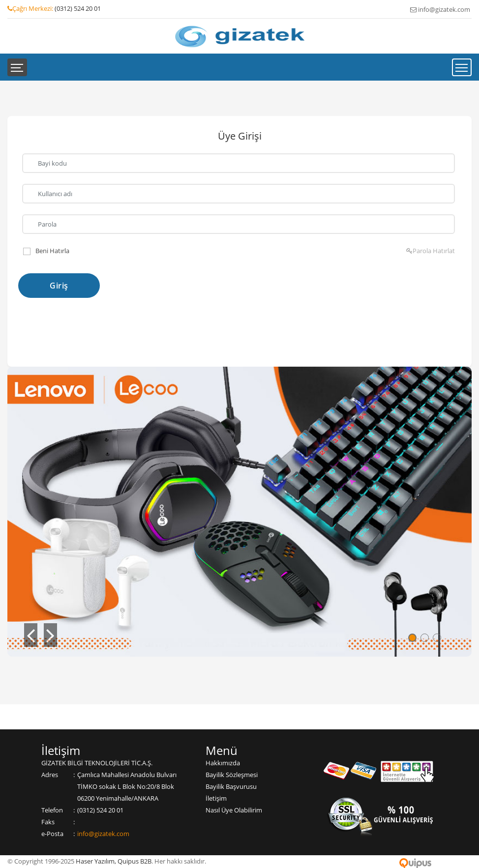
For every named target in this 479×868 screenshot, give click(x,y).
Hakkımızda (223, 763)
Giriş (59, 286)
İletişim (216, 798)
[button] (31, 635)
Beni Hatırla (52, 251)
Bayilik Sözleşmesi (232, 775)
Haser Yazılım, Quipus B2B (114, 861)
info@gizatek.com (103, 834)
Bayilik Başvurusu (231, 786)
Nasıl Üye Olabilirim (234, 810)
